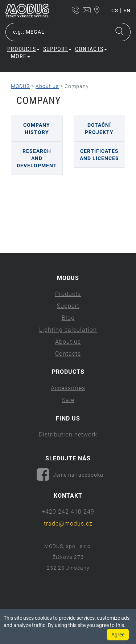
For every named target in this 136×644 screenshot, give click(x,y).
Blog (68, 318)
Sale (68, 400)
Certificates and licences (99, 155)
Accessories (68, 388)
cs (115, 11)
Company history (37, 129)
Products (23, 49)
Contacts (91, 49)
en (127, 11)
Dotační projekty (99, 129)
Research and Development (37, 158)
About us (47, 86)
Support (57, 49)
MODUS (20, 86)
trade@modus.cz (68, 524)
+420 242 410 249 (68, 512)
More (20, 56)
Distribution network (68, 434)
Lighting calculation (68, 330)
